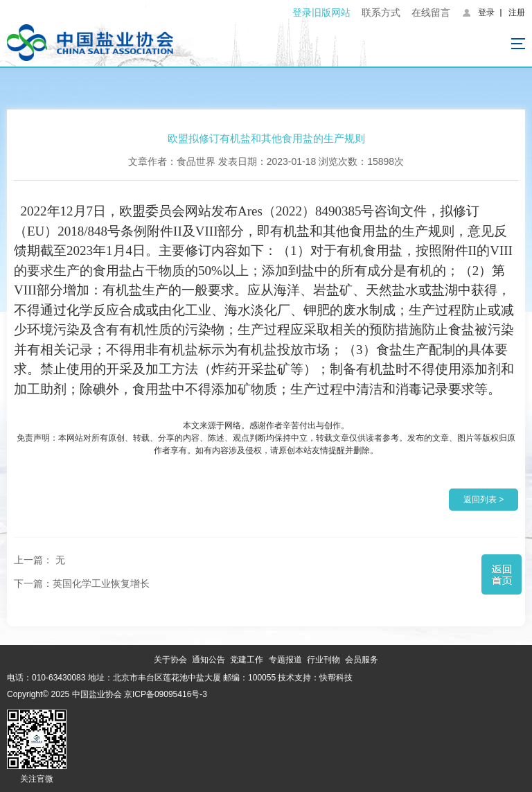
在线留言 (431, 12)
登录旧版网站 (321, 12)
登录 (486, 12)
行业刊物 (323, 660)
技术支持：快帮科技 (314, 678)
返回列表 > (484, 500)
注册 (517, 12)
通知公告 (209, 660)
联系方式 (381, 12)
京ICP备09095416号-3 (166, 694)
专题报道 (285, 660)
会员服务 (362, 660)
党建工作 (247, 660)
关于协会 (170, 660)
